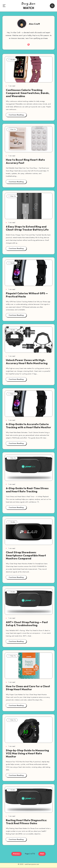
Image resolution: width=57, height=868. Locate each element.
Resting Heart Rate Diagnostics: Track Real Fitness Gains (26, 822)
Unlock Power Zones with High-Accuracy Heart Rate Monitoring (27, 362)
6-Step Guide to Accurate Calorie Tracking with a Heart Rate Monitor (28, 426)
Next (42, 854)
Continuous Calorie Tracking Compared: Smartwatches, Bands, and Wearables (28, 93)
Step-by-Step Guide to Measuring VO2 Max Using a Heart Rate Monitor (27, 753)
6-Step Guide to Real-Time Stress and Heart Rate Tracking (27, 490)
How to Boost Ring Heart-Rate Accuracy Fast (25, 161)
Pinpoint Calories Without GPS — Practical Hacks (27, 295)
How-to (12, 129)
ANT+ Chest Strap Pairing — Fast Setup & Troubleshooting (27, 624)
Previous (16, 854)
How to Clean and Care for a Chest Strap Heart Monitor (28, 688)
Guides (12, 60)
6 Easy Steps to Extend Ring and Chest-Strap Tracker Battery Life (27, 228)
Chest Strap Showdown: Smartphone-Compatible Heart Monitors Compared (26, 555)
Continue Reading (16, 115)
